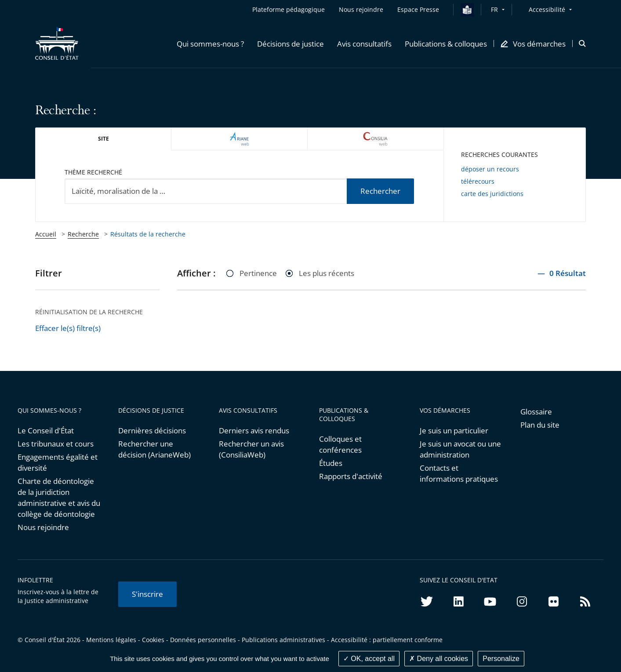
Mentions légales (111, 640)
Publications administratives (283, 640)
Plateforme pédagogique (289, 9)
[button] (210, 44)
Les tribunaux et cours (56, 444)
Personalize (501, 659)
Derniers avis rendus (254, 430)
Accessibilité (547, 9)
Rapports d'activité (351, 476)
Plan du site (540, 425)
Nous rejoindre (43, 527)
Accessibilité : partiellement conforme (387, 640)
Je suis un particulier (454, 430)
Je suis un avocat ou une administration (460, 449)
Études (331, 463)
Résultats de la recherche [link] (148, 234)
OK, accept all (369, 659)
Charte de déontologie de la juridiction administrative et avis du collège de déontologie (59, 498)
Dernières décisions (152, 430)
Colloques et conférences (340, 444)
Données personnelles (203, 640)
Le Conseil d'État (46, 430)
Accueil (46, 234)
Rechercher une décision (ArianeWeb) (154, 449)
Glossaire (536, 412)
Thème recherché (93, 172)
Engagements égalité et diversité (58, 462)
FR (494, 9)
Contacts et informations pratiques (459, 473)
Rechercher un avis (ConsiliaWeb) (251, 449)
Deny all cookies (439, 659)
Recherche (83, 234)
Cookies (153, 640)
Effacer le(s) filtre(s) (68, 328)
